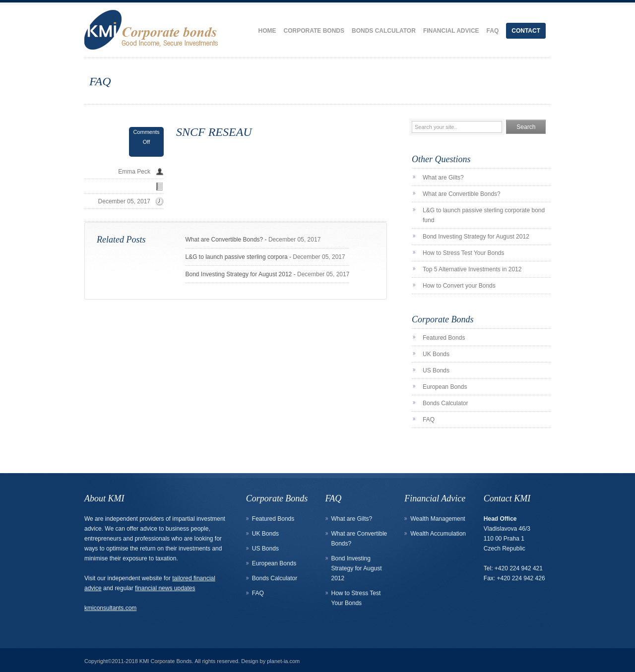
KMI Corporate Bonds (166, 661)
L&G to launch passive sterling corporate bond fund (484, 215)
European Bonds (445, 387)
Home (267, 31)
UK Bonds (436, 354)
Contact (526, 31)
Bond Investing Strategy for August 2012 (238, 274)
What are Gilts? (443, 178)
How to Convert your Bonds (459, 286)
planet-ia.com (283, 661)
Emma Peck (134, 172)
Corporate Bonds (314, 31)
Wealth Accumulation (438, 534)
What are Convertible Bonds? (224, 240)
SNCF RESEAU (214, 132)
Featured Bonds (444, 338)
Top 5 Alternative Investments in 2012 (472, 269)
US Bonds (436, 370)
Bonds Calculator (384, 31)
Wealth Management (438, 519)
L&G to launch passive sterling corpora (236, 257)
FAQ (493, 31)
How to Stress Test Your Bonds (464, 253)
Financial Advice (451, 31)
